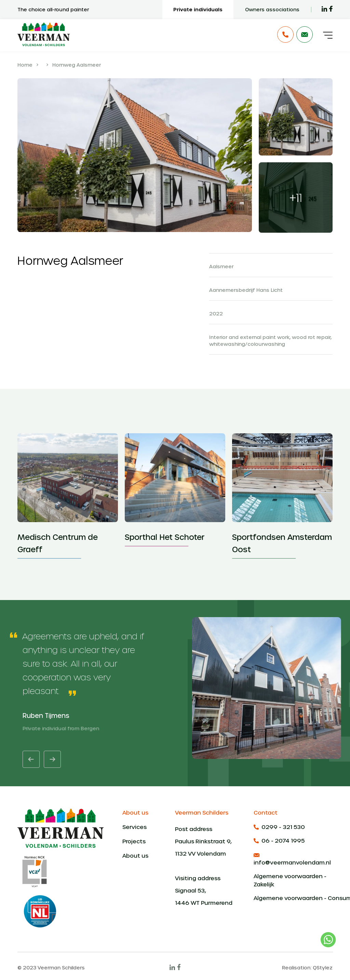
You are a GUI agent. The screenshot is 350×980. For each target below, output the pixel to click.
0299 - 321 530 (279, 827)
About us (135, 855)
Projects (134, 841)
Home (25, 65)
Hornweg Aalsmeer (77, 65)
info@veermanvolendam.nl (292, 859)
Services (134, 827)
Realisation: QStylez (307, 968)
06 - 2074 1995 (279, 840)
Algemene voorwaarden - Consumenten (293, 898)
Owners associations (272, 9)
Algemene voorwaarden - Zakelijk (290, 880)
